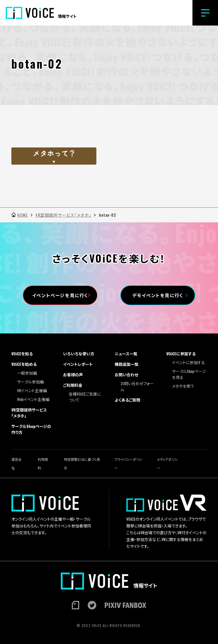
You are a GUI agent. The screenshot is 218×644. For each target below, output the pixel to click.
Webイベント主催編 (33, 399)
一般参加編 (27, 373)
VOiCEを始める (24, 364)
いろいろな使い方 (79, 353)
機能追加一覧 (127, 364)
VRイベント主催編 (32, 390)
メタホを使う (183, 386)
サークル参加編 (30, 382)
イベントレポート (78, 364)
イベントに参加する (188, 362)
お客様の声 (73, 374)
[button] (205, 13)
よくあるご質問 (127, 400)
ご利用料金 (73, 385)
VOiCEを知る (22, 353)
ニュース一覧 (126, 353)
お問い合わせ (126, 374)
